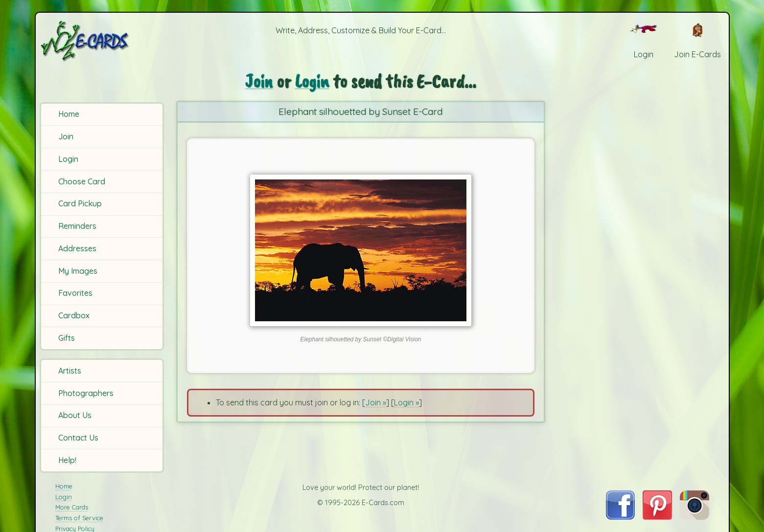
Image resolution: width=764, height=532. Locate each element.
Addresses (77, 248)
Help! (67, 460)
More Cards (72, 507)
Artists (70, 371)
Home (69, 114)
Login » (406, 402)
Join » (376, 402)
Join (66, 136)
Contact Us (78, 438)
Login (68, 159)
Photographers (86, 393)
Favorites (75, 293)
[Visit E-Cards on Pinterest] (657, 517)
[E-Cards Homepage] (101, 41)
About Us (75, 415)
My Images (78, 271)
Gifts (67, 338)
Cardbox (74, 315)
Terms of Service (79, 518)
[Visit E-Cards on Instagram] (695, 517)
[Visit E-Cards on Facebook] (620, 517)
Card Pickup (80, 203)
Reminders (77, 226)
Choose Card (82, 181)
